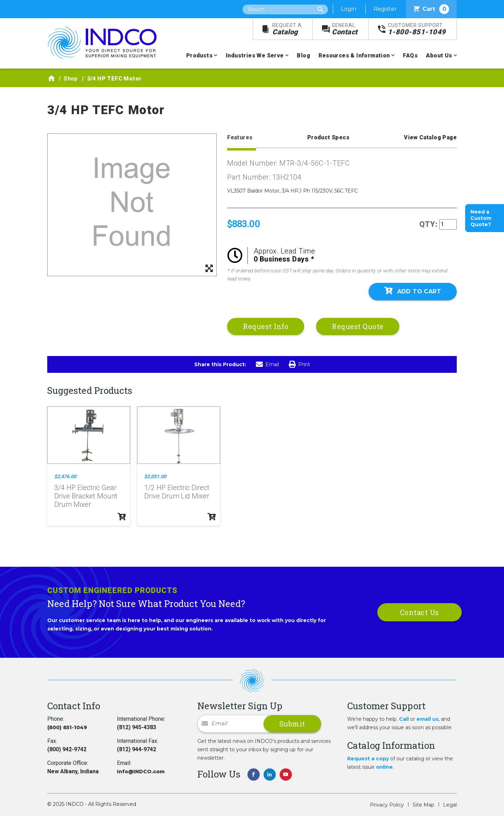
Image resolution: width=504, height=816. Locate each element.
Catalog (287, 29)
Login (349, 9)
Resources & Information (354, 55)
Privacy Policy (387, 805)
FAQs (410, 55)
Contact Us (419, 612)
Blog (303, 55)
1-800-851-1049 (417, 29)
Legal (450, 805)
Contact (345, 29)
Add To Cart (413, 291)
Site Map (423, 805)
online (384, 767)
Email (267, 364)
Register (385, 9)
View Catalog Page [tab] (430, 137)
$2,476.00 (65, 476)
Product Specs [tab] (328, 137)
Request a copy (368, 759)
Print (299, 364)
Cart (431, 9)
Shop (71, 79)
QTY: (429, 224)
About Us (439, 55)
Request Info (266, 326)
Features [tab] (240, 137)
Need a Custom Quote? (481, 218)
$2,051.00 (155, 476)
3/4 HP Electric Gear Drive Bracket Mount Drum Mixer (86, 496)
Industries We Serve (255, 55)
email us (428, 719)
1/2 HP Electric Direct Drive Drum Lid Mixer (177, 492)
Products (199, 55)
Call (404, 719)
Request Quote (358, 326)
